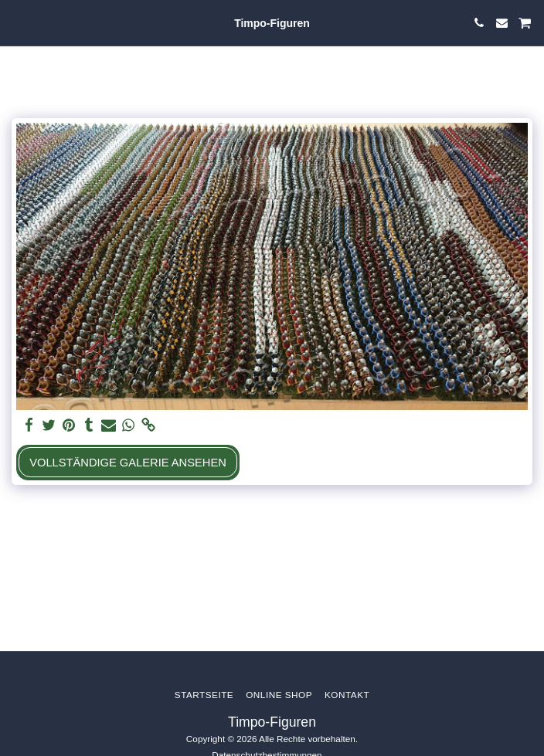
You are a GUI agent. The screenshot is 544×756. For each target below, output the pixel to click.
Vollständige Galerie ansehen (128, 463)
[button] (17, 22)
